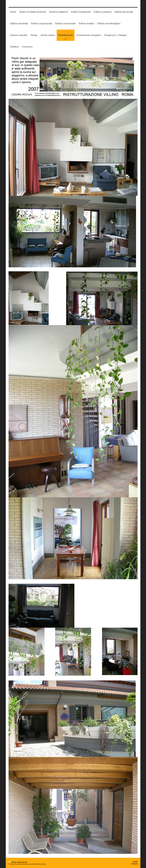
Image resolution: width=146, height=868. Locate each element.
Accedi (135, 861)
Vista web (134, 864)
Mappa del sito (22, 862)
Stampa (13, 862)
